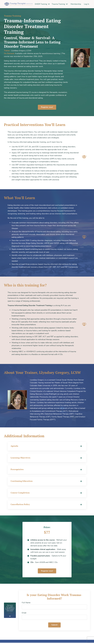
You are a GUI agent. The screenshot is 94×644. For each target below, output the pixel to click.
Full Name (26, 604)
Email (24, 614)
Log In (87, 4)
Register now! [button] (47, 107)
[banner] (58, 400)
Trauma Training (60, 4)
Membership (76, 4)
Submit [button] (54, 626)
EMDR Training (43, 4)
